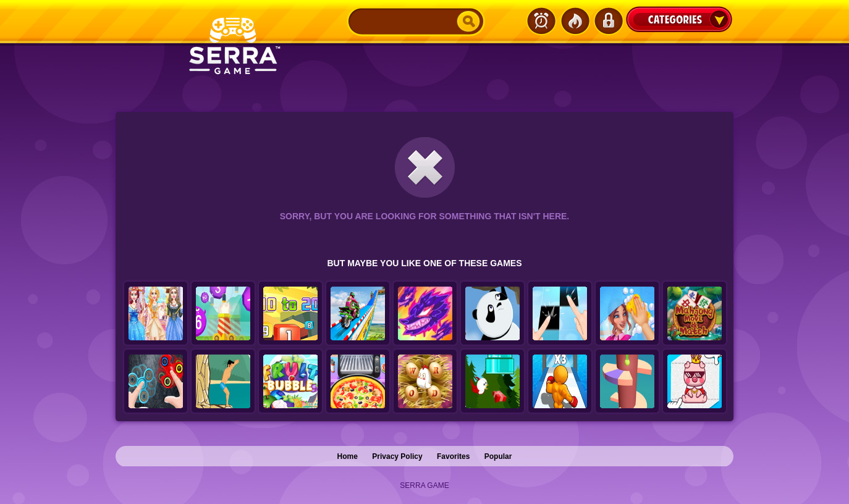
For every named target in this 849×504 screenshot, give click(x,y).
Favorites (453, 456)
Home (348, 456)
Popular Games (575, 21)
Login (608, 21)
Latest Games (541, 21)
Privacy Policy (397, 456)
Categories (679, 19)
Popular (498, 456)
